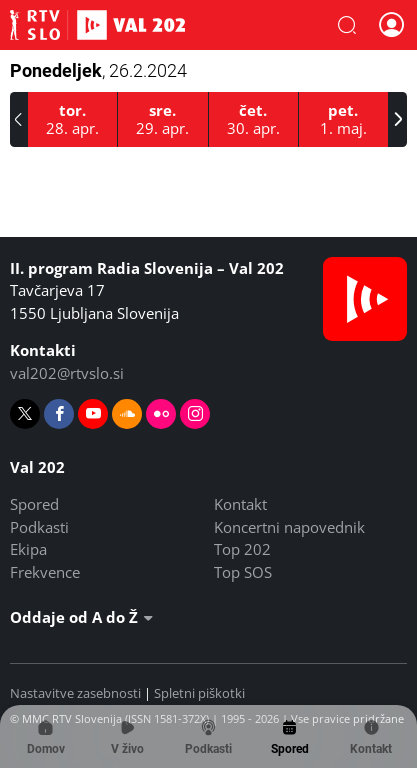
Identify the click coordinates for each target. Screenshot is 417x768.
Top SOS (243, 572)
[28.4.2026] (73, 119)
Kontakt (240, 504)
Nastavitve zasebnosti (75, 693)
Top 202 (242, 549)
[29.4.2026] (163, 119)
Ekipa (28, 549)
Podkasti (39, 527)
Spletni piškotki (199, 693)
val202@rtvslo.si (67, 373)
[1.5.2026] (344, 119)
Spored (34, 504)
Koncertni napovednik (289, 527)
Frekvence (45, 572)
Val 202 (97, 25)
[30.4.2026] (254, 119)
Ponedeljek (98, 70)
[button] (347, 25)
